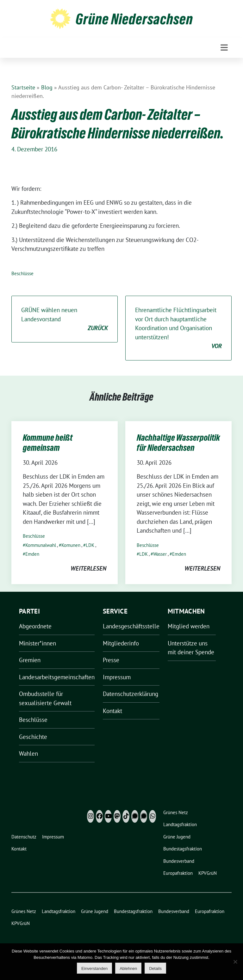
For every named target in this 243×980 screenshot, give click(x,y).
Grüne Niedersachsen (134, 19)
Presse (111, 660)
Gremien (30, 660)
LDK (90, 545)
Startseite (23, 87)
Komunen (71, 545)
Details (155, 968)
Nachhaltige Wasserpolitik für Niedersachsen (178, 443)
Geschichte (33, 737)
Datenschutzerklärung (131, 694)
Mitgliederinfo (121, 643)
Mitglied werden (189, 626)
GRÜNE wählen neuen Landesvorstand (65, 319)
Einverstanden (94, 968)
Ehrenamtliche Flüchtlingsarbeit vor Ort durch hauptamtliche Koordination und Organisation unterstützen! (178, 328)
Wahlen (28, 753)
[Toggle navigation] (224, 48)
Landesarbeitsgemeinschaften (57, 677)
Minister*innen (37, 643)
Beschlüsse (22, 273)
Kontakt (112, 711)
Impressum (117, 677)
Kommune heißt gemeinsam (48, 443)
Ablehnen (128, 968)
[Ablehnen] (235, 962)
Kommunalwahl (41, 545)
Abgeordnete (35, 626)
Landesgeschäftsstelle (131, 626)
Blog (47, 87)
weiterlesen (88, 568)
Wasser (160, 554)
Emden (32, 554)
